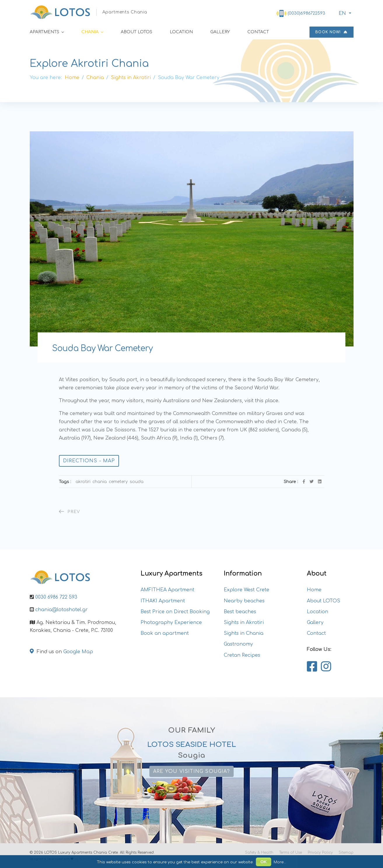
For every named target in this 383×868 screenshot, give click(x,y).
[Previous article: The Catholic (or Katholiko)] (70, 512)
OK (264, 862)
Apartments (44, 32)
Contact (258, 32)
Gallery (220, 32)
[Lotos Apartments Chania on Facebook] (312, 667)
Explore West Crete (246, 590)
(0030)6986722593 (306, 13)
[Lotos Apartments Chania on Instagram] (326, 667)
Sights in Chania (244, 633)
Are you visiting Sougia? (191, 771)
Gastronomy (238, 644)
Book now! (331, 32)
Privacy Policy (320, 853)
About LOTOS (137, 32)
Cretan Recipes (242, 655)
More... (280, 862)
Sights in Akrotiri (244, 623)
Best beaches (240, 612)
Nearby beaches (244, 601)
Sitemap (346, 853)
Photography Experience (171, 623)
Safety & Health (259, 853)
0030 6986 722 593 (56, 597)
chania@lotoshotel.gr (62, 610)
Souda (137, 482)
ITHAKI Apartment (163, 601)
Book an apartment (165, 633)
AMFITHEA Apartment (167, 590)
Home (314, 590)
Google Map (78, 652)
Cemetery (118, 482)
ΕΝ (342, 13)
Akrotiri (83, 482)
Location (181, 32)
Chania (90, 32)
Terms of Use (291, 853)
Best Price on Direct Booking (175, 612)
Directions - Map (89, 461)
